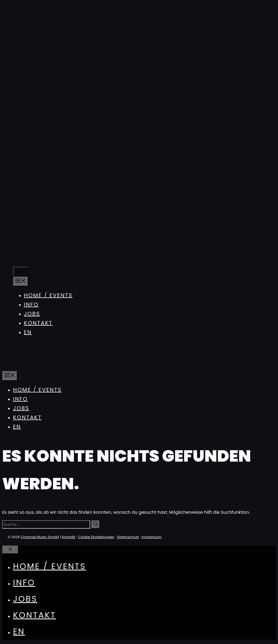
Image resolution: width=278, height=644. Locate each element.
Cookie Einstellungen (96, 537)
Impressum (152, 537)
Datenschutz (128, 537)
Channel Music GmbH (40, 537)
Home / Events (48, 295)
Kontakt (38, 323)
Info (31, 304)
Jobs (32, 314)
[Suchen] (96, 524)
